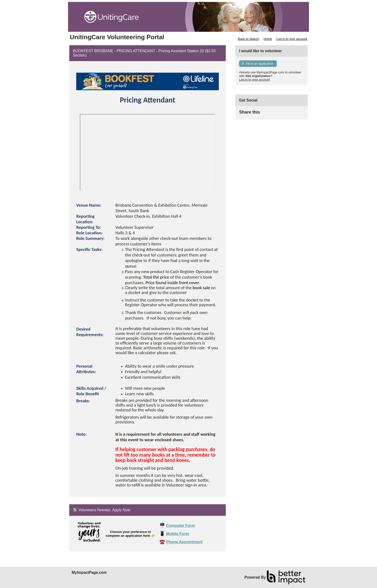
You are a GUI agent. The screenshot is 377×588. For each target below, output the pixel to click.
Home (268, 39)
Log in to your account (292, 39)
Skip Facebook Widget (276, 114)
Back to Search (248, 39)
